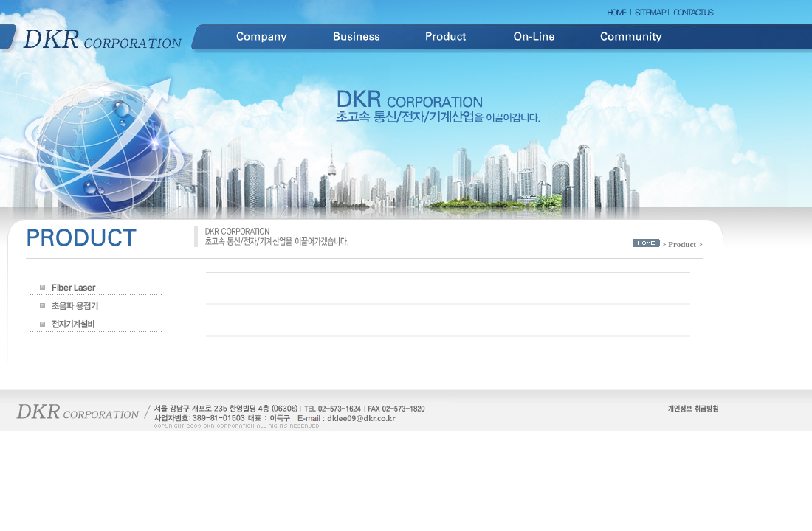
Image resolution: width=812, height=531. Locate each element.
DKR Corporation (103, 37)
